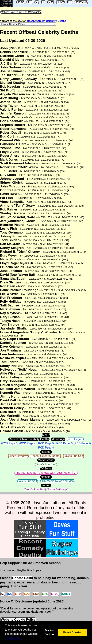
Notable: (46, 477)
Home (21, 2)
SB (37, 2)
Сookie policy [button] (14, 639)
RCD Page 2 (75, 439)
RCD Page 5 (46, 443)
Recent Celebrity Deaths (46, 456)
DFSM (60, 2)
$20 (27, 594)
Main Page (58, 439)
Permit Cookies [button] (72, 632)
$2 (3, 594)
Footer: (46, 485)
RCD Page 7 (82, 443)
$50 (36, 594)
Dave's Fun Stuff (73, 456)
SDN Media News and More (58, 481)
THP (70, 2)
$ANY (66, 594)
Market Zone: (46, 460)
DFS (30, 2)
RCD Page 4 (28, 443)
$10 (18, 594)
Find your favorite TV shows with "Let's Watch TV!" (46, 473)
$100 (55, 594)
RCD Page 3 (10, 443)
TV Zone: (46, 469)
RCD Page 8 (46, 448)
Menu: (46, 435)
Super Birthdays (18, 456)
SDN (51, 2)
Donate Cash (22, 578)
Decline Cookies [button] (49, 632)
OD (43, 2)
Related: (46, 452)
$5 (10, 594)
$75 (45, 594)
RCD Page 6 (64, 443)
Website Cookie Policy (18, 619)
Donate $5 (81, 2)
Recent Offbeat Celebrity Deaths (47, 21)
